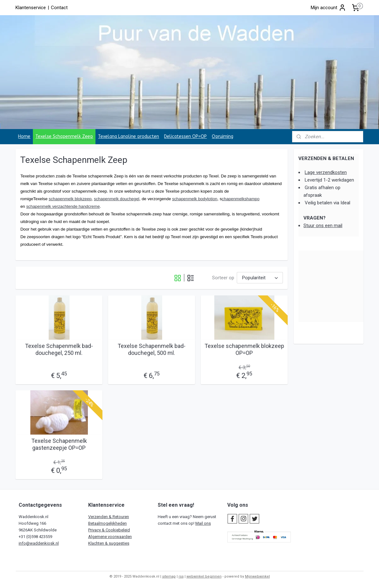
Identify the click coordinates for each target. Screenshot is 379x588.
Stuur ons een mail (323, 226)
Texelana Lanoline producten (128, 136)
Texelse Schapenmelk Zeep (64, 136)
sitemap (169, 576)
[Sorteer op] (260, 278)
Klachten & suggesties (109, 543)
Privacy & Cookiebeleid (109, 530)
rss (181, 576)
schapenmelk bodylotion (195, 199)
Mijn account (328, 8)
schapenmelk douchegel (117, 199)
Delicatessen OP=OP (185, 136)
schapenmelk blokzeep (70, 199)
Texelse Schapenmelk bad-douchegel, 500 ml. (152, 349)
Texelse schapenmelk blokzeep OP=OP (244, 349)
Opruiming (223, 136)
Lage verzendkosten (326, 172)
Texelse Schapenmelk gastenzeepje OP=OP (59, 444)
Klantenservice (31, 8)
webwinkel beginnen (204, 576)
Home (24, 136)
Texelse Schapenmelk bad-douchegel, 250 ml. (59, 349)
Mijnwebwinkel (257, 576)
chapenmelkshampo (241, 199)
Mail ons (203, 523)
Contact (59, 8)
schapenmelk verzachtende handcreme (63, 206)
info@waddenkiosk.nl (39, 543)
